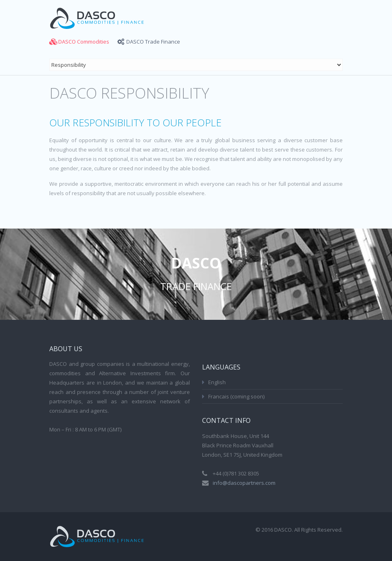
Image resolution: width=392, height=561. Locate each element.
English (217, 382)
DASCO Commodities (84, 42)
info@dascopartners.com (244, 483)
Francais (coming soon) (236, 396)
